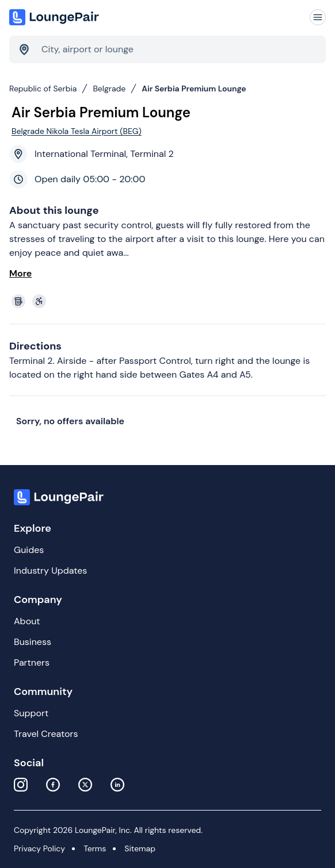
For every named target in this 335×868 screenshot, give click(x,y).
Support (31, 713)
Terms (95, 848)
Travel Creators (46, 734)
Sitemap (140, 848)
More (20, 273)
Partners (32, 662)
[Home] (55, 17)
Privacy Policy (39, 848)
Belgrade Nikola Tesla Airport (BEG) (77, 131)
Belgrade (109, 89)
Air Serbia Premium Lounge (194, 89)
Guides (29, 550)
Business (33, 642)
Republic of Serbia (43, 89)
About (27, 621)
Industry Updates (50, 571)
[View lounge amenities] (170, 301)
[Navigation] (318, 17)
